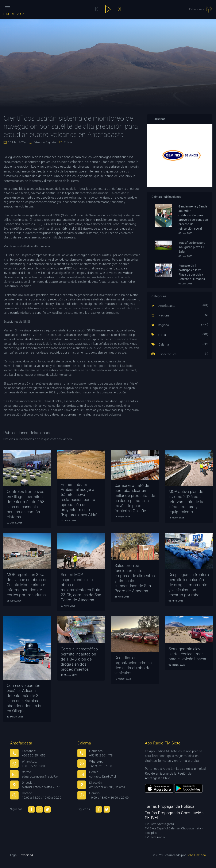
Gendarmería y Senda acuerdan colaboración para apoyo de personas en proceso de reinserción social (193, 217)
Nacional (161, 315)
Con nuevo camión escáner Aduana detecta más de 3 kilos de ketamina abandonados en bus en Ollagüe (26, 698)
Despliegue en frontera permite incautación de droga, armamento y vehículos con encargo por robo (189, 585)
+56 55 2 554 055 (34, 755)
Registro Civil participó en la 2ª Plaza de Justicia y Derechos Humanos (192, 272)
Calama (160, 345)
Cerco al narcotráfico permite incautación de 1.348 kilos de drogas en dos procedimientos (79, 659)
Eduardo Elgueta (44, 142)
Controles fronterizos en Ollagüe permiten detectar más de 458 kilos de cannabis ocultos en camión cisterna (26, 504)
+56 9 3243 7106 (101, 766)
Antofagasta (163, 306)
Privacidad (26, 855)
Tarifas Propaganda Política (170, 806)
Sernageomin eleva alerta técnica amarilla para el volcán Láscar (188, 654)
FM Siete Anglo (155, 837)
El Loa (67, 142)
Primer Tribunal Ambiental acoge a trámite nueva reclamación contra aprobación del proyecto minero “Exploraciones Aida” (79, 500)
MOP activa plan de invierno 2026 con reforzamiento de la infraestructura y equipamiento (186, 502)
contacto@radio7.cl (103, 776)
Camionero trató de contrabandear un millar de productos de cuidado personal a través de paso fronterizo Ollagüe (135, 498)
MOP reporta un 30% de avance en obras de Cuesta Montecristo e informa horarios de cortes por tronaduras (27, 585)
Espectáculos (164, 354)
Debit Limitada (196, 855)
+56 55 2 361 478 (101, 755)
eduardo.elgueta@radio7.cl (40, 776)
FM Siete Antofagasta (160, 824)
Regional (161, 325)
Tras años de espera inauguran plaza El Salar (192, 247)
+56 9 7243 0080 (33, 766)
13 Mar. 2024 (17, 142)
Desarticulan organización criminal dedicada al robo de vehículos (134, 665)
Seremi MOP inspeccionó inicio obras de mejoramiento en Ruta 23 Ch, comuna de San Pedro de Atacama (81, 587)
